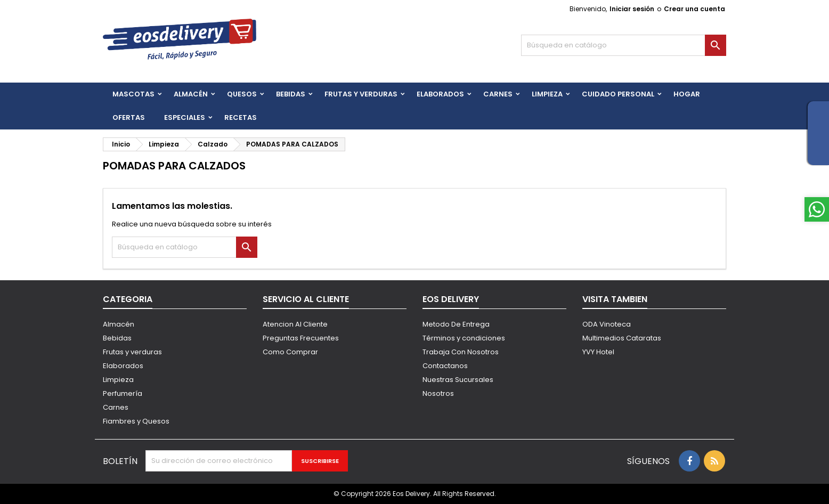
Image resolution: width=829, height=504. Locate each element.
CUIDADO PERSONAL (618, 94)
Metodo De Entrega (456, 324)
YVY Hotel (598, 352)
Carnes (498, 94)
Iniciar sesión (632, 9)
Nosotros (438, 393)
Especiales (185, 117)
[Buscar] (624, 45)
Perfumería (123, 393)
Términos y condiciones (464, 338)
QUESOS (242, 94)
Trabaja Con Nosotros (461, 352)
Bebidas (117, 338)
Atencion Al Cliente (295, 324)
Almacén (191, 94)
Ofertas (129, 117)
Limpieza (547, 94)
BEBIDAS (291, 94)
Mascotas (133, 94)
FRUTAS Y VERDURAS (361, 94)
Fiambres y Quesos (136, 421)
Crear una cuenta (694, 9)
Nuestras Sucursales (458, 380)
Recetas (241, 117)
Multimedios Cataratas (622, 338)
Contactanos (445, 366)
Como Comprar (290, 352)
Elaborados (440, 94)
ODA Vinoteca (607, 324)
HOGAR (687, 94)
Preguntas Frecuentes (301, 338)
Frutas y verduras (132, 352)
